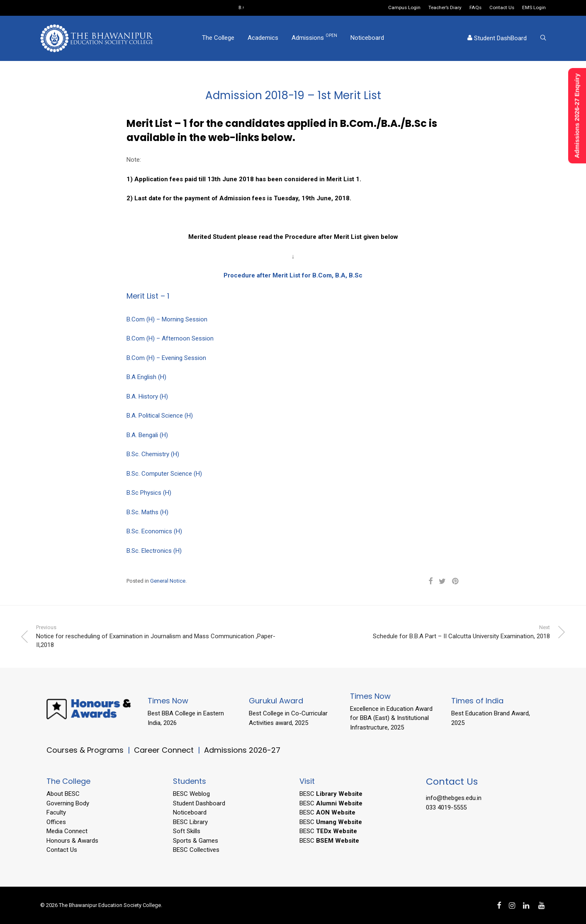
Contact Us (502, 8)
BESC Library (190, 822)
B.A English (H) (146, 377)
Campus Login (404, 8)
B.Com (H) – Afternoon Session (170, 338)
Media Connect (67, 831)
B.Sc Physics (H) (149, 493)
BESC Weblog (191, 794)
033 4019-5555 (446, 807)
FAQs (475, 8)
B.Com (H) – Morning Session (167, 319)
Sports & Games (196, 841)
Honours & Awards (72, 841)
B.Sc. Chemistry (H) (153, 454)
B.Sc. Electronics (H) (154, 551)
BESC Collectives (196, 850)
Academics (263, 39)
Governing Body (68, 803)
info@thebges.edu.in (454, 798)
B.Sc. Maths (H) (147, 512)
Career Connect (165, 750)
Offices (56, 822)
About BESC (63, 794)
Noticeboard (367, 39)
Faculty (56, 812)
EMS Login (534, 8)
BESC (331, 794)
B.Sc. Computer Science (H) (164, 474)
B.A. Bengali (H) (147, 435)
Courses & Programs (85, 750)
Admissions (314, 38)
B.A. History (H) (147, 396)
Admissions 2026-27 (242, 750)
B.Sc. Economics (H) (154, 531)
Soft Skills (187, 831)
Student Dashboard (199, 803)
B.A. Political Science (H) (160, 416)
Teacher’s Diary (445, 8)
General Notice (168, 581)
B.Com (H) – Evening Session (166, 358)
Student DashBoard (497, 39)
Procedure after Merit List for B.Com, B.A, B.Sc (293, 275)
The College (218, 39)
